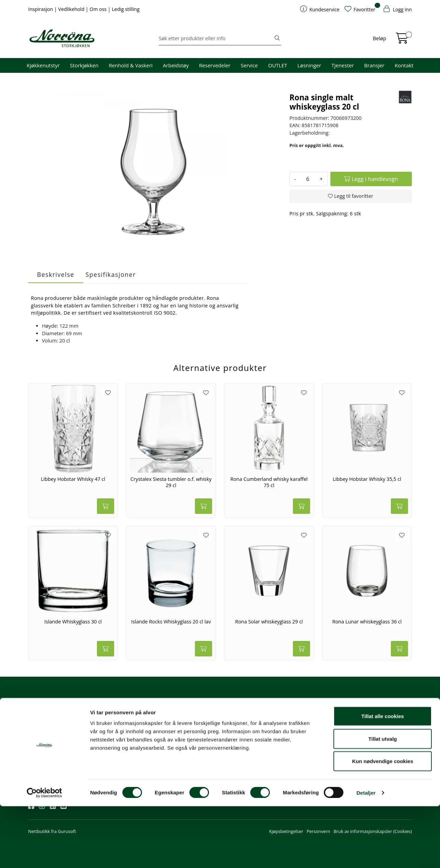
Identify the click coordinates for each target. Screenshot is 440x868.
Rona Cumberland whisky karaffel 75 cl (269, 482)
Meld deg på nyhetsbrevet (61, 736)
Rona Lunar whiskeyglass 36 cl (367, 622)
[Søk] (216, 38)
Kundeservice (241, 705)
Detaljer (366, 854)
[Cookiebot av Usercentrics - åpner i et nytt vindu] (45, 855)
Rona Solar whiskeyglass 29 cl (269, 622)
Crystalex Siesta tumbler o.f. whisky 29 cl (171, 482)
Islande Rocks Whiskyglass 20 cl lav (171, 622)
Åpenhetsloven (305, 743)
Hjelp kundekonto (242, 733)
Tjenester (343, 65)
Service (249, 65)
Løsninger (309, 65)
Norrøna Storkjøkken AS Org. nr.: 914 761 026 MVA (187, 755)
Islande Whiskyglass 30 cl (73, 622)
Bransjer (374, 65)
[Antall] (308, 179)
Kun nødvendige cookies (383, 823)
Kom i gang (235, 724)
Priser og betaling (242, 743)
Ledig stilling (126, 9)
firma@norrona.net (181, 714)
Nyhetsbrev (43, 705)
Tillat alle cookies (383, 778)
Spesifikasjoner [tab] (111, 274)
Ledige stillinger (305, 752)
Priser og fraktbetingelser (382, 733)
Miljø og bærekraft (308, 733)
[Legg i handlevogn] (371, 179)
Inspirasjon (41, 9)
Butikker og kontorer (182, 743)
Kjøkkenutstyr (43, 65)
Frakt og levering (241, 752)
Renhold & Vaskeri (130, 65)
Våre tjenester (304, 724)
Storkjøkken (84, 65)
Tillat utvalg (382, 801)
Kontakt (404, 65)
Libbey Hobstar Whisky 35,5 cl (367, 479)
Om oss (99, 9)
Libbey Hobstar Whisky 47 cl (73, 479)
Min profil (234, 714)
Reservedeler (215, 65)
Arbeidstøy (176, 65)
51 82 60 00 (173, 724)
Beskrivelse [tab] (56, 274)
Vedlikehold (72, 9)
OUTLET (278, 65)
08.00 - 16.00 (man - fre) (186, 733)
